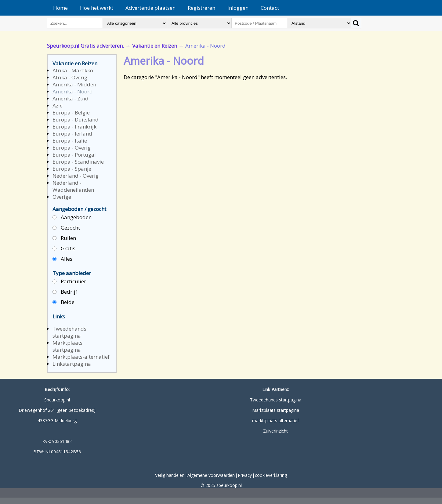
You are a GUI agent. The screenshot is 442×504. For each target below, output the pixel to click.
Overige (62, 197)
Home (60, 8)
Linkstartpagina (72, 364)
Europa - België (71, 112)
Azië (58, 105)
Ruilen (64, 238)
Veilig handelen (170, 475)
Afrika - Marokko (73, 70)
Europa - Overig (72, 148)
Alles (62, 259)
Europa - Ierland (72, 134)
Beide (63, 302)
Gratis (64, 249)
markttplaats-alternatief (275, 421)
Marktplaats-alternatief (81, 357)
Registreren (201, 8)
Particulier (69, 282)
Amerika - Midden (74, 84)
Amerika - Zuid (71, 98)
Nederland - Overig (76, 176)
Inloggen (238, 8)
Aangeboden (72, 218)
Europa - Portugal (74, 155)
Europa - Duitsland (76, 120)
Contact (270, 8)
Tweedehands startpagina (69, 332)
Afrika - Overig (70, 77)
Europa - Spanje (72, 169)
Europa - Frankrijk (74, 127)
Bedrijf (65, 292)
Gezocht (66, 228)
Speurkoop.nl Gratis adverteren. (85, 46)
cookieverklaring (271, 475)
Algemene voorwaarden (211, 475)
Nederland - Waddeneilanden (73, 186)
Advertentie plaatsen (150, 8)
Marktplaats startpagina (67, 346)
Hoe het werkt (97, 8)
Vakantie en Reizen (155, 46)
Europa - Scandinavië (78, 162)
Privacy (245, 475)
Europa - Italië (70, 141)
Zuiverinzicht (275, 431)
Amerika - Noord (73, 91)
